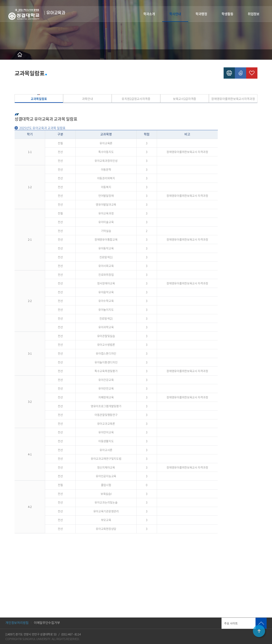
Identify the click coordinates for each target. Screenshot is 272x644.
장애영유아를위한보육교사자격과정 (233, 99)
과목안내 (88, 99)
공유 (241, 73)
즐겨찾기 (252, 73)
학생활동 (227, 14)
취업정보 (254, 14)
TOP (259, 631)
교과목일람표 (39, 99)
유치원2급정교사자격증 (136, 99)
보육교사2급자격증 (185, 99)
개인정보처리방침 (17, 623)
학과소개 (149, 14)
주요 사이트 (231, 623)
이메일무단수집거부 (47, 623)
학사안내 (175, 14)
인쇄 (229, 73)
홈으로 (20, 55)
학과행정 (201, 14)
